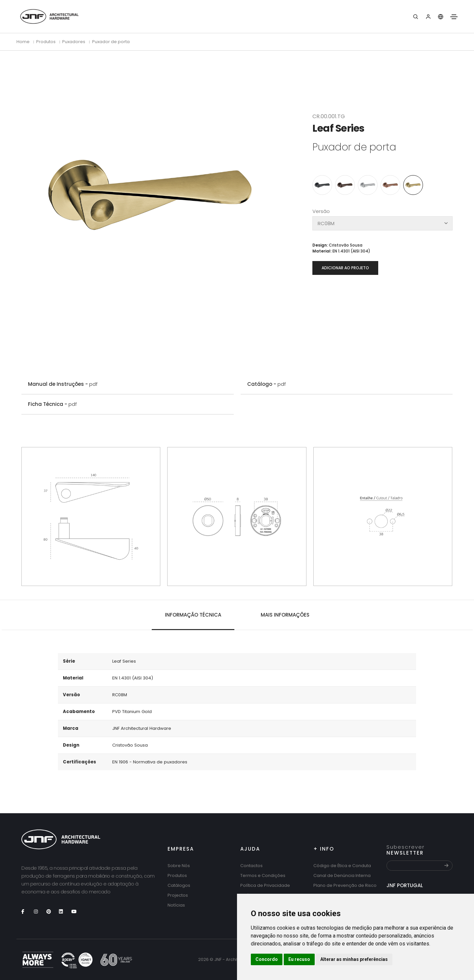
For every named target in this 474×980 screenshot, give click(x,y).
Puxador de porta (111, 42)
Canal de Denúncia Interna (342, 875)
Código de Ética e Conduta (342, 866)
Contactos (251, 866)
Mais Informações (285, 615)
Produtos (177, 875)
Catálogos (179, 885)
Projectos (178, 895)
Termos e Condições (263, 875)
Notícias (176, 905)
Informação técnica (193, 615)
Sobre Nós (179, 866)
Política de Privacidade (265, 885)
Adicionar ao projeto (345, 268)
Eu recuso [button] (299, 959)
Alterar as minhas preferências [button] (354, 959)
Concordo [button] (267, 959)
